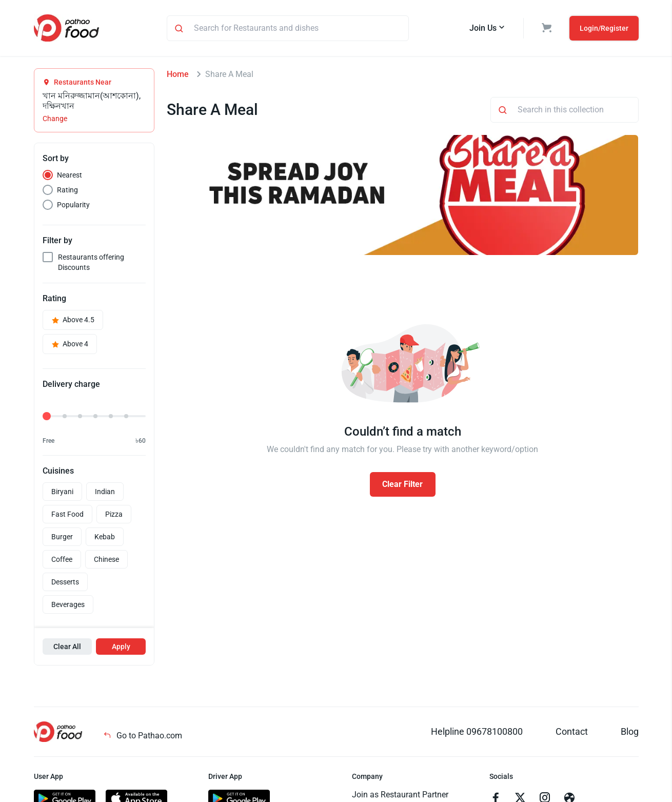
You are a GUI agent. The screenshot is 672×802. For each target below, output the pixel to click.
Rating (67, 190)
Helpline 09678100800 (477, 731)
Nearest (70, 175)
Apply (121, 647)
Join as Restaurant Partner (400, 795)
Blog (630, 731)
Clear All (67, 647)
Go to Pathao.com (143, 736)
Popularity (73, 205)
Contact (572, 731)
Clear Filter (402, 484)
